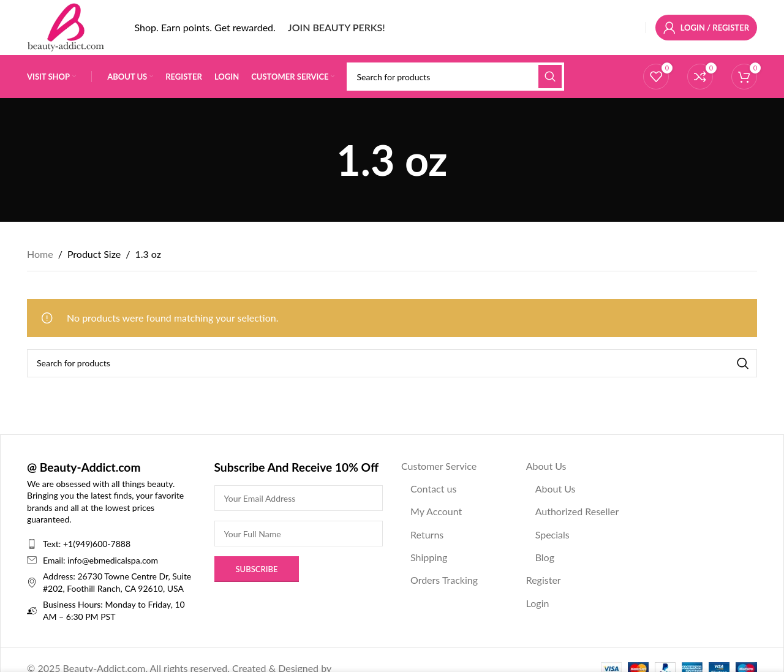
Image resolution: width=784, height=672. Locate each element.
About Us (546, 466)
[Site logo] (66, 26)
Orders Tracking (444, 580)
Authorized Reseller (577, 511)
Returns (427, 534)
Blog (545, 557)
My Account (436, 511)
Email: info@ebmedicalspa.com (100, 560)
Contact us (433, 489)
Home (40, 254)
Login (538, 603)
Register (544, 580)
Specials (552, 534)
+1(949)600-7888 (97, 544)
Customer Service (439, 466)
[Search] (455, 77)
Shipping (429, 557)
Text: (53, 544)
